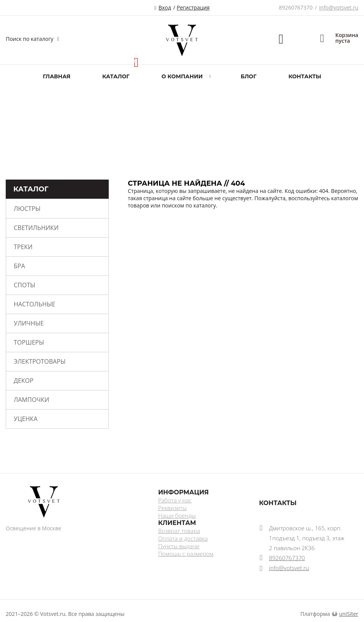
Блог (249, 76)
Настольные (35, 304)
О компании (182, 76)
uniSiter (349, 614)
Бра (19, 266)
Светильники (36, 228)
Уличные (29, 323)
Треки (23, 247)
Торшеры (29, 342)
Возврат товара (179, 531)
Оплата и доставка (183, 538)
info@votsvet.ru (339, 7)
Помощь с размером (186, 554)
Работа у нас (175, 500)
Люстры (27, 209)
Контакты (305, 76)
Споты (25, 285)
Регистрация (193, 7)
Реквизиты (172, 508)
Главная (56, 76)
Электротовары (40, 361)
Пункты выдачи (179, 546)
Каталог (116, 76)
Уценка (26, 419)
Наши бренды (177, 515)
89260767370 (296, 7)
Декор (24, 381)
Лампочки (31, 400)
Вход (165, 7)
